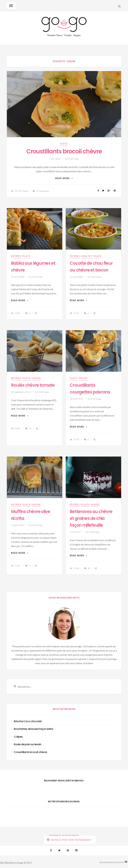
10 (30, 428)
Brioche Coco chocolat (28, 721)
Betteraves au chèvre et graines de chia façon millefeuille (91, 518)
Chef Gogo (74, 159)
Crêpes (18, 737)
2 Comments (43, 191)
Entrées (16, 256)
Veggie (36, 378)
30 (89, 568)
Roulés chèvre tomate (33, 385)
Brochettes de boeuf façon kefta (33, 729)
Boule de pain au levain (28, 744)
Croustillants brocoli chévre (64, 151)
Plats (64, 144)
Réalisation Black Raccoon (113, 862)
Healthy (87, 256)
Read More (64, 178)
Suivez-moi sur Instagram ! (72, 840)
